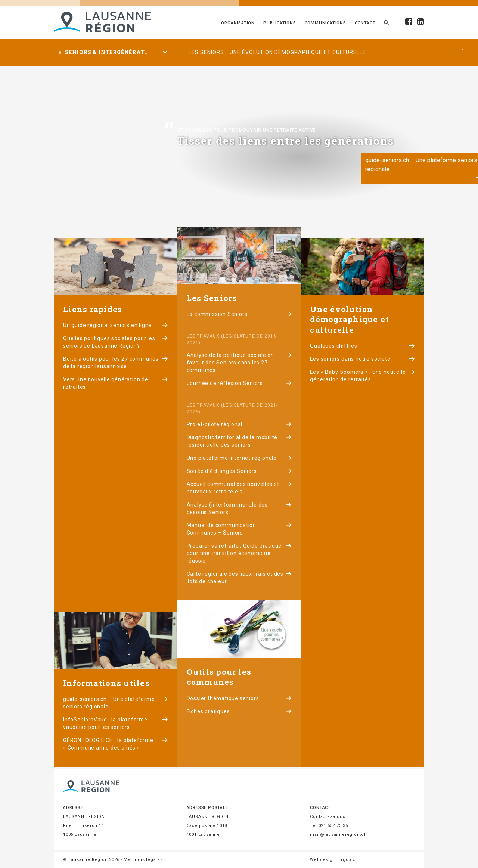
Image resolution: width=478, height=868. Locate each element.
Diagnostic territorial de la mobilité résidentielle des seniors (239, 441)
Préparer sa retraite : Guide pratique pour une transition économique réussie (239, 553)
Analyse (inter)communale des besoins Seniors (239, 508)
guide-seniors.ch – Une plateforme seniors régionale (116, 703)
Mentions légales (143, 860)
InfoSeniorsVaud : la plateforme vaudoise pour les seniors (116, 723)
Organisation (238, 23)
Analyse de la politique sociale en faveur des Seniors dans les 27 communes (239, 363)
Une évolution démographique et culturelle (298, 52)
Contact (365, 23)
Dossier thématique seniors (239, 698)
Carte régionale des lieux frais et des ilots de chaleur (239, 578)
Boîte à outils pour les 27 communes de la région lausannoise (116, 363)
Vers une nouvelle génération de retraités (116, 383)
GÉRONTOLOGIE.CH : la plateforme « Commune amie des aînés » (116, 744)
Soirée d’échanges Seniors (239, 471)
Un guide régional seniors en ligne (116, 325)
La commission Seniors (239, 314)
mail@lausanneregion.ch (339, 835)
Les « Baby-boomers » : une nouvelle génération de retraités (362, 376)
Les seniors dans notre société (362, 359)
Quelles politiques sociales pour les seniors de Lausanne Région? (116, 342)
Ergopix (347, 860)
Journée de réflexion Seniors (239, 383)
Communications (325, 23)
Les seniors (206, 52)
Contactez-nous (328, 817)
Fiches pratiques (239, 711)
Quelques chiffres (362, 346)
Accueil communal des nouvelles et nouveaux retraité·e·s (239, 488)
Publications (280, 23)
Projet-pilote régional (239, 424)
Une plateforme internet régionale (239, 458)
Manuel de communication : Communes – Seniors (239, 529)
